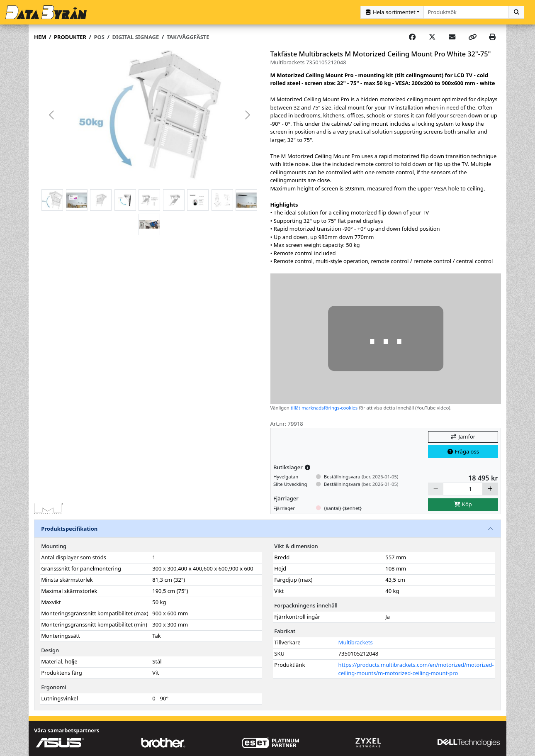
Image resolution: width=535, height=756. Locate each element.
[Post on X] (432, 37)
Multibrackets (356, 642)
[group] (150, 115)
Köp (463, 504)
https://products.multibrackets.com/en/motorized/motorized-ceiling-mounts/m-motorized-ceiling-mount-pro (416, 669)
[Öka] (490, 489)
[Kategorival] (392, 12)
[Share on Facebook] (412, 37)
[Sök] (516, 12)
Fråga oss (463, 451)
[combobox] (466, 12)
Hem (40, 37)
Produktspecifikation (69, 529)
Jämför (463, 437)
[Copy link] (472, 37)
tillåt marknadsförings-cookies (324, 408)
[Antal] (463, 489)
